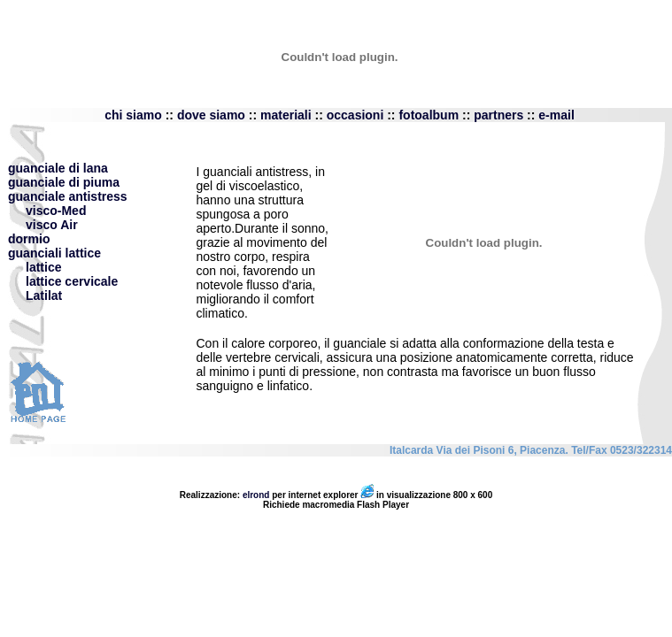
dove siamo (213, 115)
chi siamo (135, 115)
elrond (256, 495)
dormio (29, 239)
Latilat (44, 295)
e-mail (556, 115)
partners (498, 115)
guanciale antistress (68, 196)
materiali (286, 115)
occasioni (355, 115)
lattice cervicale (72, 281)
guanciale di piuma (64, 182)
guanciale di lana (58, 168)
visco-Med (47, 211)
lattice (43, 267)
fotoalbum (429, 115)
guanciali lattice (54, 253)
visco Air (43, 225)
